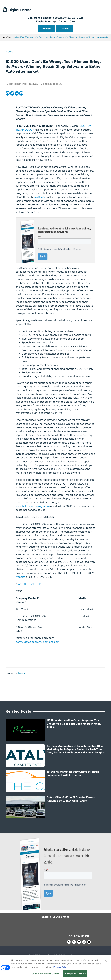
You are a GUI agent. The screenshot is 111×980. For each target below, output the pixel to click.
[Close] (106, 961)
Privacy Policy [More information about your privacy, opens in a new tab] (61, 967)
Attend (65, 29)
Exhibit (47, 29)
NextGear (39, 197)
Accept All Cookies (75, 974)
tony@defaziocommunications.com (38, 642)
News (9, 52)
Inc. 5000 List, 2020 (30, 584)
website (20, 577)
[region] (55, 968)
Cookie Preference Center (45, 974)
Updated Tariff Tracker (23, 37)
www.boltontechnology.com (33, 506)
